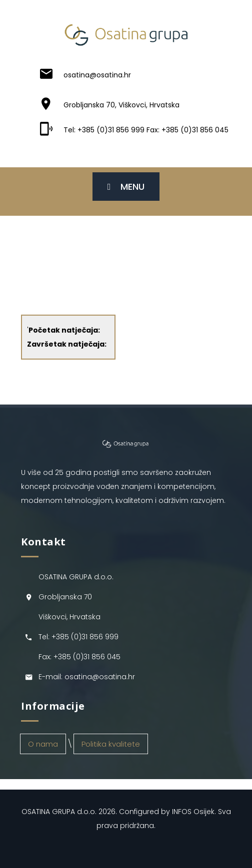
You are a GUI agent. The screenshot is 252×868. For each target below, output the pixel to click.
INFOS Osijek (193, 812)
